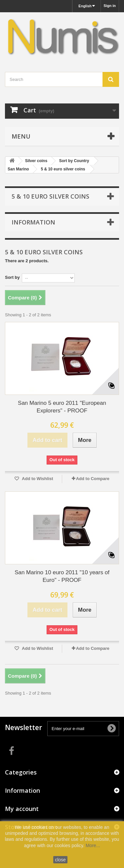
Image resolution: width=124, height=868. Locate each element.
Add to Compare (93, 479)
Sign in (110, 6)
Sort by (12, 277)
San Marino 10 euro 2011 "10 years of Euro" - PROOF (62, 576)
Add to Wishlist (37, 479)
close (60, 860)
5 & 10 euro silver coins (63, 169)
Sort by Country (74, 161)
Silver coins (36, 161)
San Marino (18, 169)
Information (33, 222)
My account (22, 809)
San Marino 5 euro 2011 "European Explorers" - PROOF (62, 407)
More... (93, 845)
